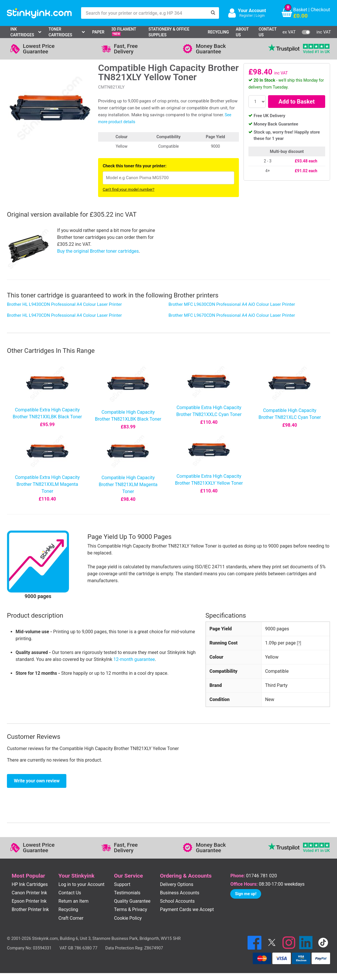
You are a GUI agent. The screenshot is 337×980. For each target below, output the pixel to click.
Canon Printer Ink (30, 893)
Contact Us (268, 32)
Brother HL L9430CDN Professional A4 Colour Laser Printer (64, 304)
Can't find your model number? (129, 189)
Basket (300, 10)
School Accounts (177, 901)
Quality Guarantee (132, 901)
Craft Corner (71, 918)
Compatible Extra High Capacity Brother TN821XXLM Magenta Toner (47, 484)
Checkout (320, 10)
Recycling (218, 32)
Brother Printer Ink (30, 909)
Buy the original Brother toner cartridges (98, 251)
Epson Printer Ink (29, 901)
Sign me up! (246, 894)
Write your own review (37, 781)
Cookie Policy (128, 918)
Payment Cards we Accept (187, 909)
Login (260, 15)
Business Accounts (180, 893)
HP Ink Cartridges (30, 884)
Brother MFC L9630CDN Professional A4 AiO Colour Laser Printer (232, 304)
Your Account (252, 11)
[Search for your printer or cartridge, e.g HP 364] (144, 13)
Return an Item (74, 901)
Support (122, 884)
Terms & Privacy (131, 909)
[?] (299, 643)
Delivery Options (177, 884)
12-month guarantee (134, 659)
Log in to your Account (82, 884)
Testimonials (127, 893)
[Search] (213, 13)
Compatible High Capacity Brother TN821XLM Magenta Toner (128, 485)
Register (246, 15)
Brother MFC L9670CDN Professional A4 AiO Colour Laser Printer (232, 315)
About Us (242, 32)
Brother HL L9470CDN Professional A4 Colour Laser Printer (64, 315)
